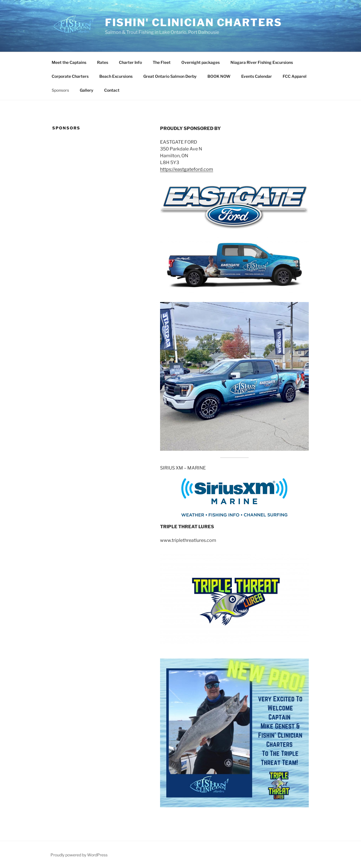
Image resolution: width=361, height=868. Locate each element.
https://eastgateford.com (187, 169)
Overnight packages (201, 62)
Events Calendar (257, 76)
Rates (103, 62)
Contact (112, 90)
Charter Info (130, 62)
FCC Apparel (295, 76)
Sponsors (60, 90)
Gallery (87, 90)
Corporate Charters (70, 76)
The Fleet (162, 62)
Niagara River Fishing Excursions (262, 62)
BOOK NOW (219, 76)
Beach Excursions (116, 76)
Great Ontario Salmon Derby (170, 76)
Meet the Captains (69, 62)
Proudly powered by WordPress (79, 855)
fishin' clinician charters (194, 22)
